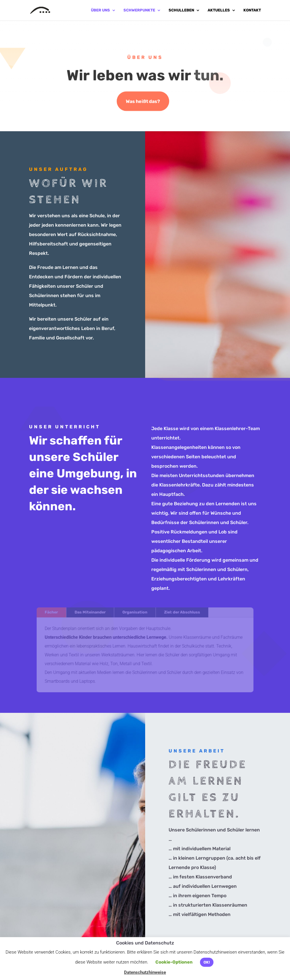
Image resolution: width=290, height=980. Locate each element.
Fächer (54, 613)
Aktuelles (219, 10)
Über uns (100, 10)
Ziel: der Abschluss (181, 613)
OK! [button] (207, 962)
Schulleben (181, 10)
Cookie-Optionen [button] (174, 962)
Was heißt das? (143, 102)
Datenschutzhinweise (145, 972)
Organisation (135, 613)
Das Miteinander (92, 613)
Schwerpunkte (139, 10)
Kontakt (252, 10)
